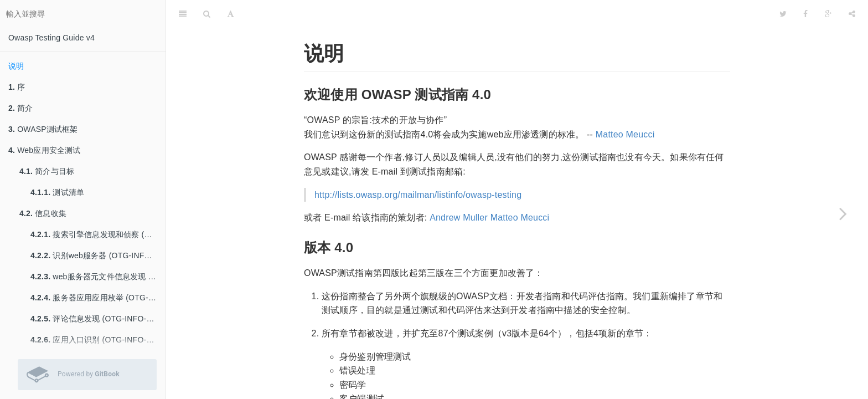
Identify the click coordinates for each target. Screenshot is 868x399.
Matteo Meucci (625, 134)
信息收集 (43, 213)
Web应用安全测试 (45, 150)
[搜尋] (207, 14)
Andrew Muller (459, 218)
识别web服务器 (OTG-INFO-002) (98, 255)
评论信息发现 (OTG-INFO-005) (96, 319)
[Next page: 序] (843, 213)
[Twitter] (783, 14)
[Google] (828, 14)
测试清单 (57, 192)
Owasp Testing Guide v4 (51, 38)
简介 (21, 108)
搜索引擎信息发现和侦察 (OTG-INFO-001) (98, 234)
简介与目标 (47, 171)
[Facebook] (805, 14)
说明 (16, 66)
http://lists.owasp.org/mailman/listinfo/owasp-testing (418, 195)
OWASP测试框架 (43, 129)
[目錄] (183, 14)
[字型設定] (231, 14)
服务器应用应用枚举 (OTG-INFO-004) (98, 298)
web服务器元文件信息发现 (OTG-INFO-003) (98, 277)
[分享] (852, 14)
